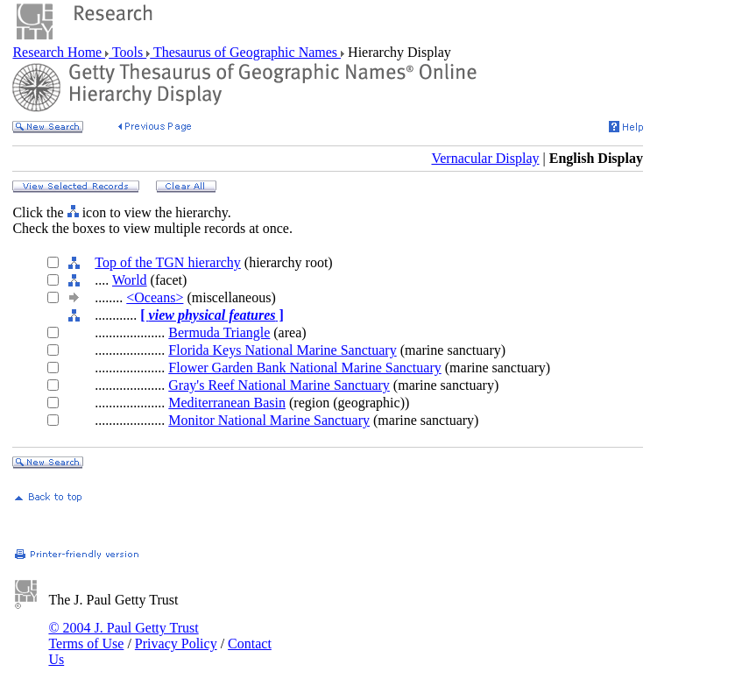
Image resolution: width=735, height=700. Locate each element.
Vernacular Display (485, 158)
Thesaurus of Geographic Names (245, 52)
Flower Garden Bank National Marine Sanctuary (304, 368)
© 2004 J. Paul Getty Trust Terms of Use (123, 636)
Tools (127, 52)
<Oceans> (155, 297)
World (130, 280)
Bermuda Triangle (219, 332)
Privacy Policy (176, 643)
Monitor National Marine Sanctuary (269, 420)
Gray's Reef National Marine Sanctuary (279, 385)
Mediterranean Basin (227, 403)
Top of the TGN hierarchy (168, 262)
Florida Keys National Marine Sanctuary (282, 350)
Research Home (59, 52)
